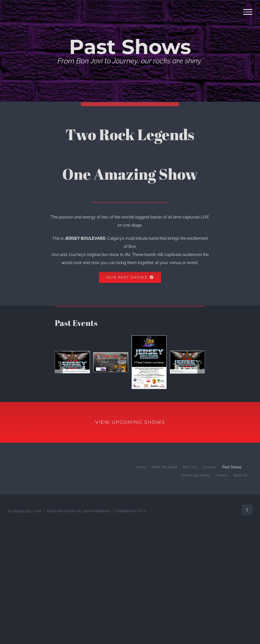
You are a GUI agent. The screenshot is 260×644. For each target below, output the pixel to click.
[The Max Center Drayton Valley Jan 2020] (149, 362)
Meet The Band (164, 467)
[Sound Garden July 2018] (111, 362)
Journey (209, 467)
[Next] (201, 362)
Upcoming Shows (196, 475)
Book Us (241, 475)
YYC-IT (142, 511)
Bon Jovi (190, 467)
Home (141, 467)
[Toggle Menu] (248, 12)
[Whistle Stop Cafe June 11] (72, 362)
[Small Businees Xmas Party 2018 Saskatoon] (187, 362)
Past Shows (232, 467)
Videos (222, 475)
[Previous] (59, 362)
